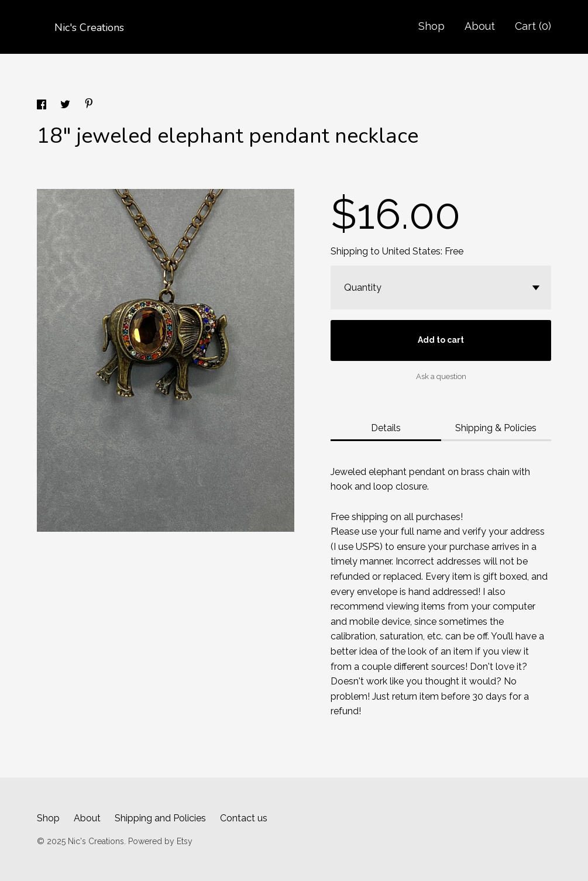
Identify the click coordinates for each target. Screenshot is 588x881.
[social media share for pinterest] (89, 105)
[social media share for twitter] (66, 106)
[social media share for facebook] (43, 106)
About (480, 26)
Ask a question (441, 376)
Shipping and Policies (160, 818)
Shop (431, 26)
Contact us (244, 818)
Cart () (533, 26)
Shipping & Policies (496, 428)
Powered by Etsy (160, 841)
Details (386, 428)
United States (411, 251)
